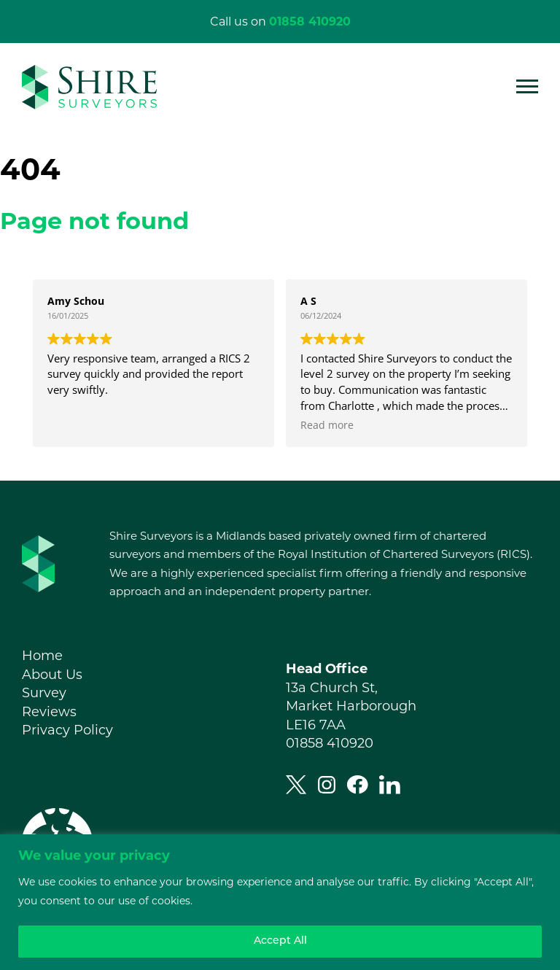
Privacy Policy (67, 730)
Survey (44, 693)
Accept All (280, 941)
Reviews (49, 712)
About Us (52, 675)
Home (42, 656)
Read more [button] (327, 425)
